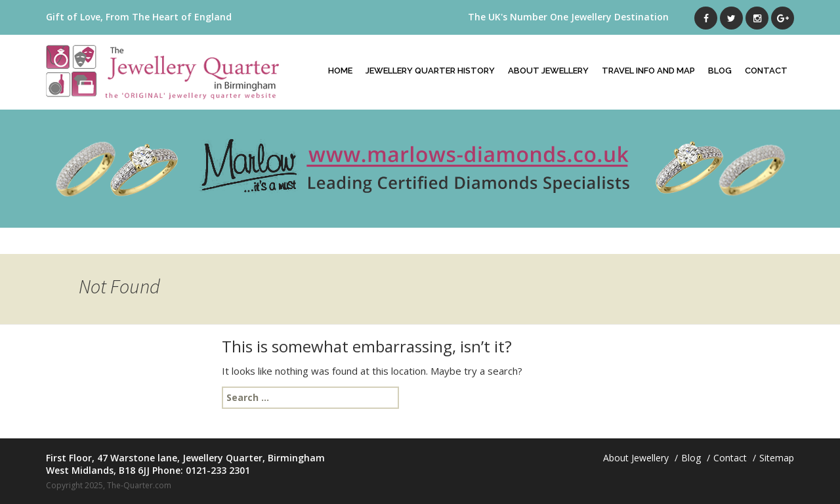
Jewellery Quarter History (430, 71)
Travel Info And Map (648, 71)
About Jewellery (548, 71)
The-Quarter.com (139, 485)
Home (340, 71)
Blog (720, 71)
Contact (766, 71)
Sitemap (777, 458)
